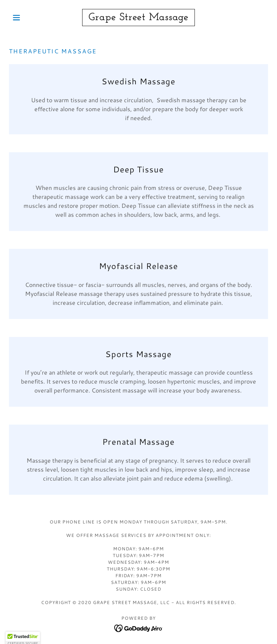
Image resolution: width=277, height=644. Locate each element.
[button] (28, 18)
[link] (138, 18)
